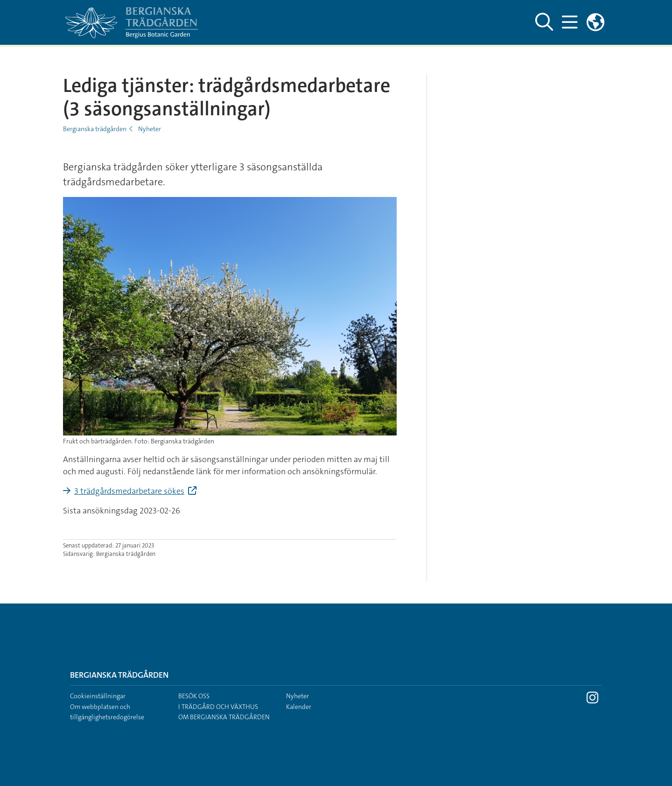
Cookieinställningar (98, 696)
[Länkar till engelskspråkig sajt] (595, 22)
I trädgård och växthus (218, 707)
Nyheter (150, 129)
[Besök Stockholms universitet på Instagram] (592, 700)
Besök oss (194, 696)
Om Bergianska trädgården (224, 717)
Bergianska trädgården (95, 129)
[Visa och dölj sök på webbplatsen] (544, 22)
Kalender (299, 707)
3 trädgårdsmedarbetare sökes (129, 491)
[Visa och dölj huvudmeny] (570, 22)
